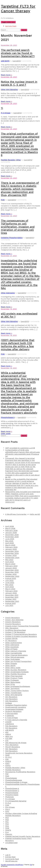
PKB (7, 820)
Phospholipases (12, 793)
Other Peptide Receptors (16, 674)
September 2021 (12, 601)
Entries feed (10, 857)
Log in (8, 855)
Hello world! (35, 514)
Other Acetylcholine (14, 643)
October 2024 (11, 555)
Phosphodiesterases (14, 780)
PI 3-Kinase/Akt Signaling (16, 801)
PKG (7, 826)
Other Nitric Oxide (13, 668)
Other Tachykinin (12, 688)
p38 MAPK (5, 61)
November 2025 (12, 537)
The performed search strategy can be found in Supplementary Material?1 (18, 53)
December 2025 (12, 535)
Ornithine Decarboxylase (16, 630)
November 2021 (12, 597)
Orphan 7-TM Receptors (15, 632)
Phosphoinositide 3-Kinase (16, 782)
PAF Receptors (11, 749)
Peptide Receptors (13, 770)
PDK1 (7, 763)
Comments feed (12, 859)
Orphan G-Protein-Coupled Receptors (21, 636)
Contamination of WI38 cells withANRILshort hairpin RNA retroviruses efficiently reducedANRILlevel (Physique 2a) (22, 453)
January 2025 (11, 549)
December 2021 (12, 595)
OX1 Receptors (11, 697)
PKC (7, 822)
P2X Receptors (11, 726)
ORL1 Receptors (12, 628)
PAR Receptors (11, 751)
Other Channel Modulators (16, 655)
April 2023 (10, 562)
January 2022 (11, 593)
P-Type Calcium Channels (16, 720)
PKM (7, 828)
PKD (7, 824)
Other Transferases (13, 693)
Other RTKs (10, 684)
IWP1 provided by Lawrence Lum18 (20, 448)
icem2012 (17, 61)
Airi (31, 865)
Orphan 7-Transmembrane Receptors (21, 634)
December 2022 (12, 570)
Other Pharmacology (14, 676)
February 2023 (11, 566)
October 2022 (11, 574)
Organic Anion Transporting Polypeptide (22, 626)
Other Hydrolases (13, 659)
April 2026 (10, 526)
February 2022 (11, 591)
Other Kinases (11, 663)
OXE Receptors (11, 701)
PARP (7, 755)
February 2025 (11, 547)
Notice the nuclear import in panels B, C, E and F (19, 83)
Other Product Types (14, 678)
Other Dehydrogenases (15, 657)
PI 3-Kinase (6, 113)
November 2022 (12, 572)
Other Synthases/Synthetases (18, 686)
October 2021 (11, 599)
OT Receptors (11, 641)
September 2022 (12, 576)
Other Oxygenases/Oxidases (17, 672)
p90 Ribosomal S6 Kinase (16, 743)
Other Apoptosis (12, 647)
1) (2, 108)
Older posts (6, 433)
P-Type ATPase (11, 718)
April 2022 (10, 587)
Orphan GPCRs (11, 638)
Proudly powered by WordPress (12, 865)
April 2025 (10, 543)
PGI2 (7, 776)
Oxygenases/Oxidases (14, 709)
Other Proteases (12, 680)
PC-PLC (8, 757)
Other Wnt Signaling (9, 90)
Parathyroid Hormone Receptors (19, 753)
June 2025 (10, 539)
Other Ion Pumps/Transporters (18, 661)
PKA (7, 818)
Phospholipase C (12, 791)
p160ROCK (10, 724)
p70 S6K (9, 738)
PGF (7, 774)
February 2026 (11, 530)
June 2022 (10, 583)
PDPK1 (8, 766)
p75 (7, 741)
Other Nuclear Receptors (16, 670)
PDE (7, 759)
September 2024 (12, 558)
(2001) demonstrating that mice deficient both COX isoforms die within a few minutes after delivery (18, 345)
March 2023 (10, 564)
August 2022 (11, 578)
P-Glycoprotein (11, 713)
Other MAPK (10, 666)
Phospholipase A (8, 417)
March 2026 (10, 528)
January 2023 (11, 568)
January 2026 (11, 533)
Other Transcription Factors (17, 691)
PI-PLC (8, 803)
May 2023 (9, 560)
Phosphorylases (12, 795)
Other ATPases (11, 649)
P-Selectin (10, 716)
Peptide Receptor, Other (11, 160)
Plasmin (9, 834)
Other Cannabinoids (14, 653)
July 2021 (9, 605)
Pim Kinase (10, 807)
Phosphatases (11, 778)
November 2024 (12, 553)
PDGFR (8, 761)
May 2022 (9, 585)
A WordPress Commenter (16, 514)
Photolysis (9, 797)
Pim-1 (8, 809)
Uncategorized (11, 843)
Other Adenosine (8, 293)
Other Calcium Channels (16, 651)
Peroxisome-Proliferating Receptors (20, 772)
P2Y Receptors (11, 728)
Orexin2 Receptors (13, 624)
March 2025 (10, 545)
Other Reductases (13, 682)
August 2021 (10, 603)
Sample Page (11, 26)
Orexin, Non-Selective (14, 620)
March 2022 (10, 589)
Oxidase (9, 703)
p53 (7, 732)
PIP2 (7, 811)
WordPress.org (11, 861)
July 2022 (9, 580)
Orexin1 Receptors (13, 622)
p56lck (8, 734)
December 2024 (12, 551)
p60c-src (9, 736)
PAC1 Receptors (12, 745)
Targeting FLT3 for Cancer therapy (18, 9)
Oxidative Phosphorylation (12, 238)
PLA (7, 832)
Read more (7, 75)
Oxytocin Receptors (13, 711)
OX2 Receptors (11, 699)
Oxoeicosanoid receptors (16, 707)
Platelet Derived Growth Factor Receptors (23, 836)
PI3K (3, 200)
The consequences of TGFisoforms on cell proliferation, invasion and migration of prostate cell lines (18, 227)
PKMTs (8, 830)
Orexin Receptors (12, 618)
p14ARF (8, 722)
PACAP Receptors (13, 747)
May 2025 (9, 541)
